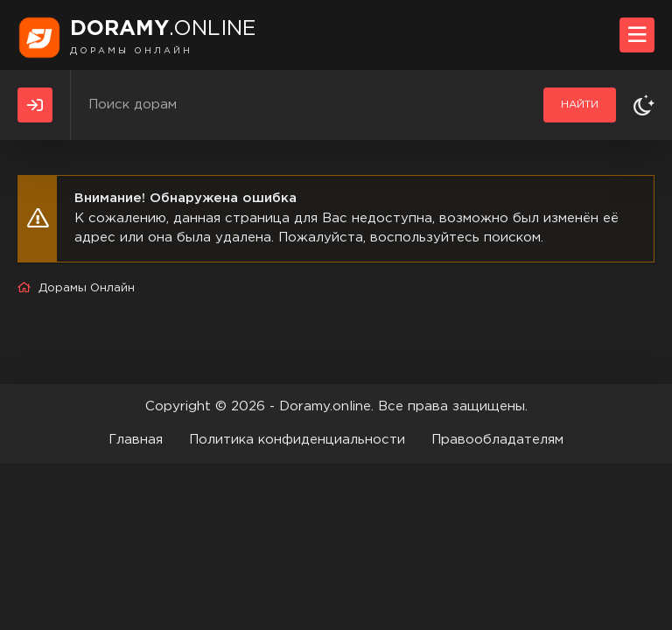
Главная (136, 440)
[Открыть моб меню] (637, 35)
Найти (580, 105)
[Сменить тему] (644, 105)
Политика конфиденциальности (297, 440)
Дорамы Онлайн (87, 288)
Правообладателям (497, 440)
